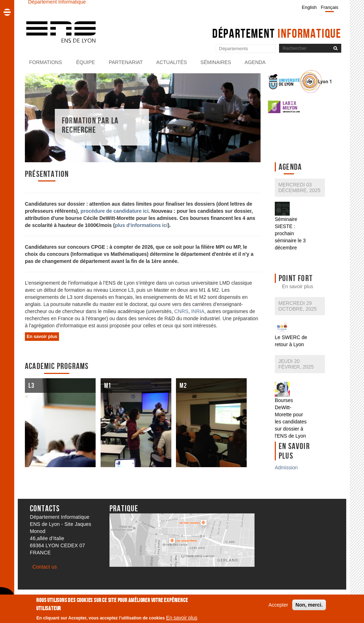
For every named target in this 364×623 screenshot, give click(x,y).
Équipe (85, 62)
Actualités (172, 62)
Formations (45, 62)
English (309, 7)
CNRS (181, 311)
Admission (286, 468)
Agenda (255, 62)
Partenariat (126, 62)
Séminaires (216, 62)
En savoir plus (298, 286)
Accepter (278, 606)
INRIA (198, 311)
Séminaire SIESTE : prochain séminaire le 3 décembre (290, 233)
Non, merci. (309, 606)
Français (330, 7)
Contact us (45, 567)
